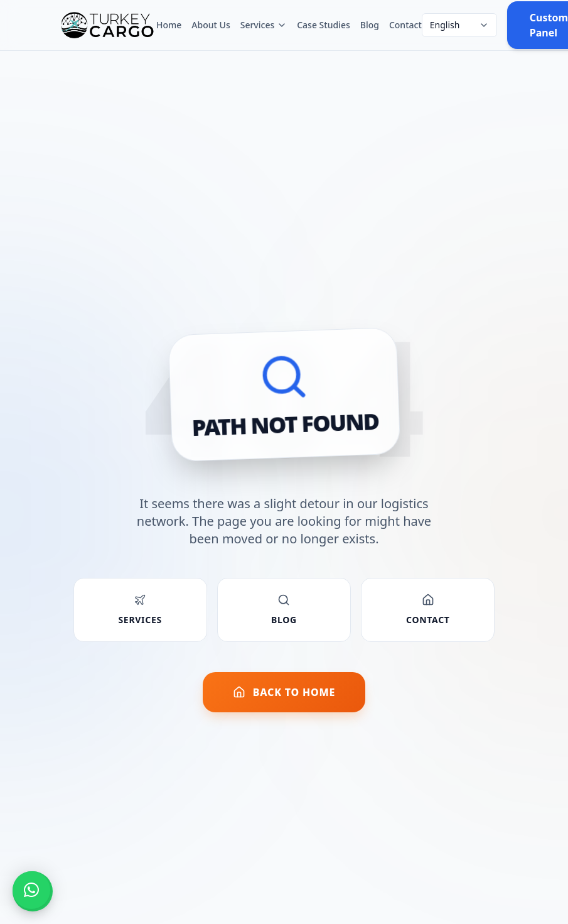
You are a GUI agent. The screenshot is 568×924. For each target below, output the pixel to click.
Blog (370, 25)
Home (169, 25)
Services (264, 25)
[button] (31, 890)
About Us (211, 25)
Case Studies (324, 25)
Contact (405, 25)
